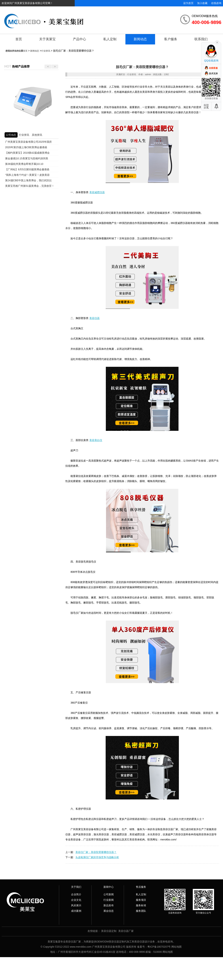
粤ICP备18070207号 (159, 947)
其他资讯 (37, 135)
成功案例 (76, 911)
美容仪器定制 (109, 931)
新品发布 (109, 905)
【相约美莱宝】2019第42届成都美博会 (27, 153)
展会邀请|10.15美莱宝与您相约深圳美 (27, 158)
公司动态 (11, 135)
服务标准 (141, 905)
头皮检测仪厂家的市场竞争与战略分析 (97, 857)
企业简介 (76, 894)
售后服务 (141, 887)
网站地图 (176, 947)
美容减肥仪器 (97, 192)
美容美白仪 (96, 440)
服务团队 (141, 911)
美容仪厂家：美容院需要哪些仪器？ (96, 852)
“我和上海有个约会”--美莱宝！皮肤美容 (27, 175)
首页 (19, 39)
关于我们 (76, 887)
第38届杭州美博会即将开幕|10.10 (24, 164)
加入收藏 (202, 3)
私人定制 (110, 39)
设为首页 (188, 3)
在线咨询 (216, 3)
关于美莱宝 (47, 39)
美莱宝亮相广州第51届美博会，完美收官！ (30, 186)
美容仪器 (94, 318)
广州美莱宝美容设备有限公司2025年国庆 (28, 142)
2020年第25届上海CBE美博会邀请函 (26, 147)
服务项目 (141, 900)
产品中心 (79, 39)
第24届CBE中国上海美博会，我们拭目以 (28, 180)
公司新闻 (109, 894)
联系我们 (201, 39)
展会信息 (109, 911)
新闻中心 (109, 887)
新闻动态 (140, 39)
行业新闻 (109, 900)
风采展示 (76, 905)
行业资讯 (46, 51)
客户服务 (171, 39)
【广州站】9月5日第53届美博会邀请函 (27, 169)
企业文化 (76, 900)
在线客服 (213, 68)
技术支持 (213, 74)
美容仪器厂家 (126, 931)
